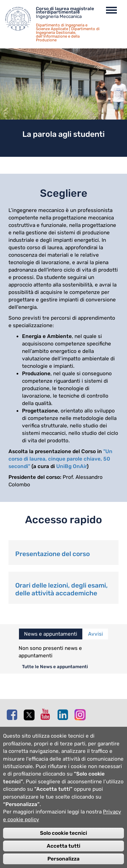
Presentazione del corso (52, 554)
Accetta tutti (63, 855)
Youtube (47, 714)
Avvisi (96, 634)
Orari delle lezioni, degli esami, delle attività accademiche (61, 589)
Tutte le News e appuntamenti (55, 666)
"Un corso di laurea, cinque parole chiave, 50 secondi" (60, 459)
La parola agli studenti (63, 134)
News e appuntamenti (51, 634)
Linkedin (64, 715)
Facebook (14, 715)
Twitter (30, 715)
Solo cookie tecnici (63, 842)
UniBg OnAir (71, 466)
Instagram (81, 714)
